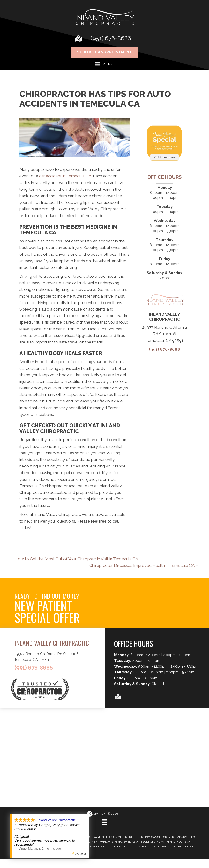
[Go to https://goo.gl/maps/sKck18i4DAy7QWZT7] (78, 39)
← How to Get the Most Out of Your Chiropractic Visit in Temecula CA (74, 559)
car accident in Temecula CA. (66, 176)
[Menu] (104, 822)
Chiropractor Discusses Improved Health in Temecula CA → (144, 565)
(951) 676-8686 (111, 38)
